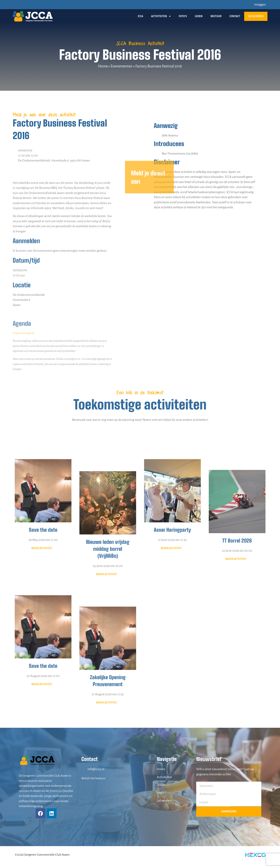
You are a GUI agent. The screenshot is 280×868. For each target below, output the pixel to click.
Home (103, 66)
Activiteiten (161, 16)
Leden (199, 16)
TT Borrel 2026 (237, 630)
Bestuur (216, 16)
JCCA (140, 16)
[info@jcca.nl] (83, 769)
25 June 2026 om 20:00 (237, 640)
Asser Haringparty (172, 611)
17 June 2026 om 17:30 (172, 621)
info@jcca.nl (96, 769)
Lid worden (256, 16)
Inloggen (260, 4)
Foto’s (183, 16)
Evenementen (122, 66)
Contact (235, 16)
